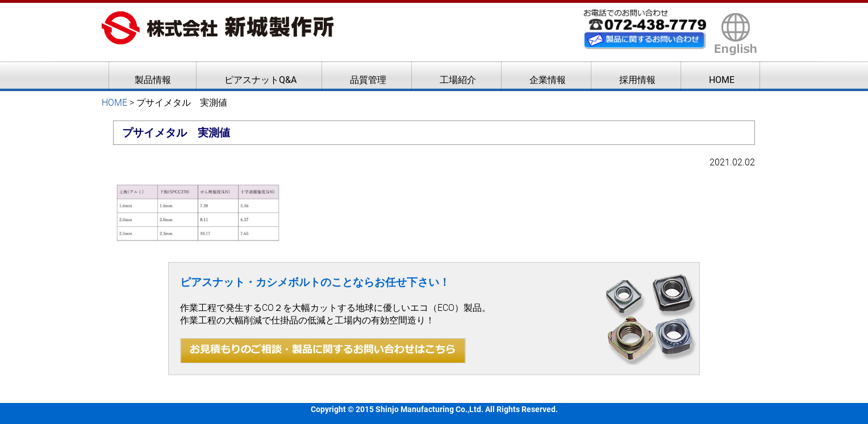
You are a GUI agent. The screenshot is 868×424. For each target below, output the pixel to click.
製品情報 (153, 80)
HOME (722, 80)
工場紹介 (458, 80)
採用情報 (637, 80)
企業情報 (548, 80)
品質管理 (368, 80)
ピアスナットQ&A (260, 80)
